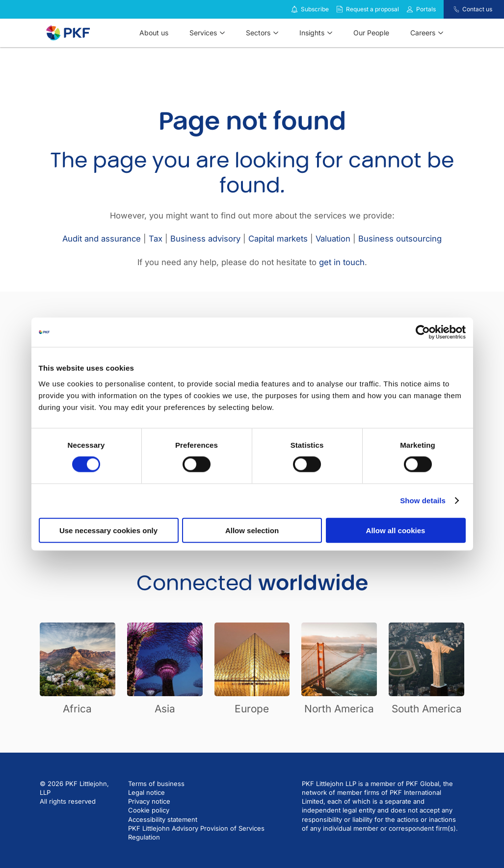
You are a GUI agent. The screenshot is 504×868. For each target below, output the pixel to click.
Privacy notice (149, 801)
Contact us (477, 9)
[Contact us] (450, 9)
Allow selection (252, 530)
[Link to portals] (410, 9)
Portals (426, 9)
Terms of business (156, 784)
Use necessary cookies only (108, 530)
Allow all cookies (396, 530)
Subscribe (315, 9)
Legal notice (146, 792)
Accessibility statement (163, 819)
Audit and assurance (102, 239)
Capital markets (278, 239)
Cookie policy (149, 810)
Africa (77, 709)
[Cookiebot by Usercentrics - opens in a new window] (423, 332)
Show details (423, 501)
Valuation (333, 239)
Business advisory (205, 239)
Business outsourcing (400, 239)
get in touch (342, 262)
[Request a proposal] (340, 9)
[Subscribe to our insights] (294, 10)
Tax (156, 239)
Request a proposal (372, 9)
